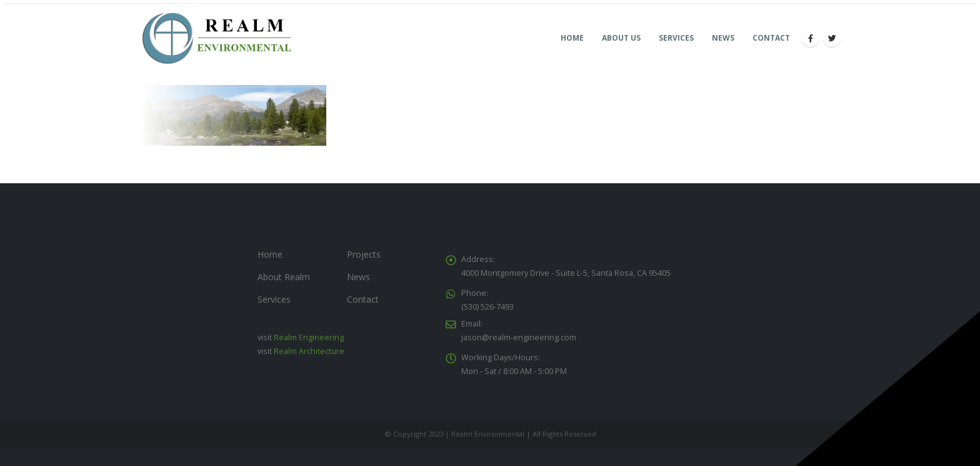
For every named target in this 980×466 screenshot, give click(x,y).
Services (676, 38)
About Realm (284, 277)
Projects (364, 254)
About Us (621, 38)
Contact (771, 38)
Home (572, 38)
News (723, 38)
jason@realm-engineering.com (519, 337)
